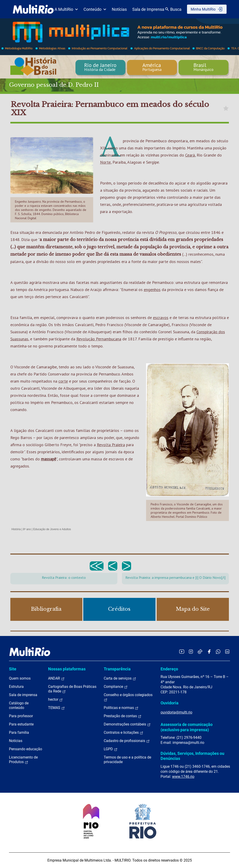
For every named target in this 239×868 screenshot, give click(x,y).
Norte (105, 162)
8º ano (27, 529)
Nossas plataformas (67, 669)
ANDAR (56, 678)
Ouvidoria (170, 703)
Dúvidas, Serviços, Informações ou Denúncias (192, 756)
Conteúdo (95, 9)
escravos (161, 318)
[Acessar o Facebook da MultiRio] (209, 651)
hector (55, 700)
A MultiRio (66, 9)
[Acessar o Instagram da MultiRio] (191, 651)
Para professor (21, 716)
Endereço (169, 669)
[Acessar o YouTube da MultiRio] (182, 651)
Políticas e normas (121, 708)
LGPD (111, 749)
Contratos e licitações (124, 733)
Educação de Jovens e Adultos (52, 529)
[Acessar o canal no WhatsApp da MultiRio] (218, 651)
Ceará (190, 155)
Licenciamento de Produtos (23, 760)
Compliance (116, 687)
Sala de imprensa (23, 695)
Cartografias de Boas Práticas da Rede (72, 689)
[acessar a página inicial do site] (33, 9)
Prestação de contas (123, 716)
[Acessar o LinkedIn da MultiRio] (227, 651)
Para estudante (21, 724)
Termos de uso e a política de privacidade (127, 760)
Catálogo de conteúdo (19, 705)
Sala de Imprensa (148, 9)
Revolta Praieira (111, 445)
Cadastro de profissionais (127, 741)
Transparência (117, 669)
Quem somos (20, 678)
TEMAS (56, 708)
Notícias (119, 9)
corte (63, 381)
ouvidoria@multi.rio (176, 712)
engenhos (152, 290)
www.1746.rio (183, 777)
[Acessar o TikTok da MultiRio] (200, 651)
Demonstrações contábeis (127, 724)
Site (13, 669)
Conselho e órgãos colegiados (128, 697)
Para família (19, 732)
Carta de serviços (120, 678)
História (16, 529)
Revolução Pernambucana (99, 339)
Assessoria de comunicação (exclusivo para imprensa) (187, 727)
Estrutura (16, 687)
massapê (49, 459)
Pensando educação (26, 749)
